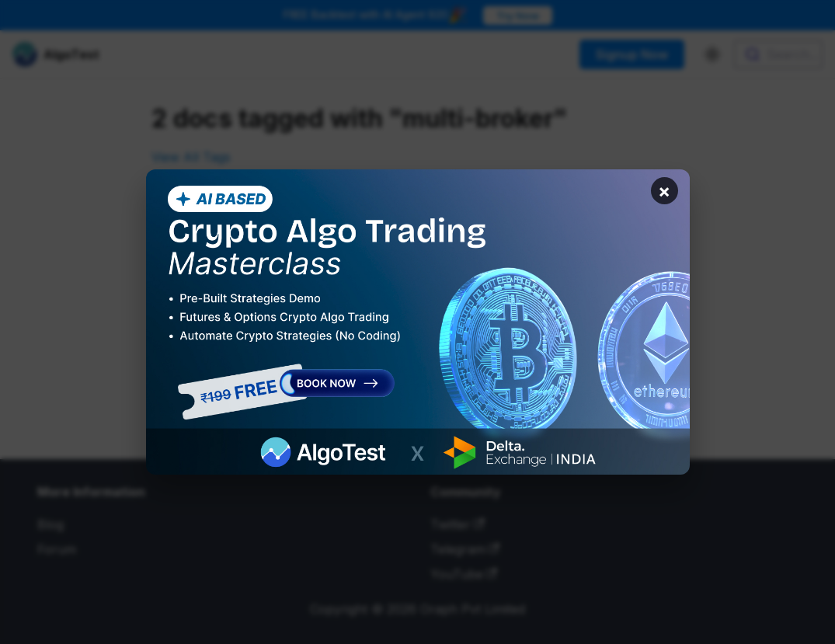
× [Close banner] (664, 191)
